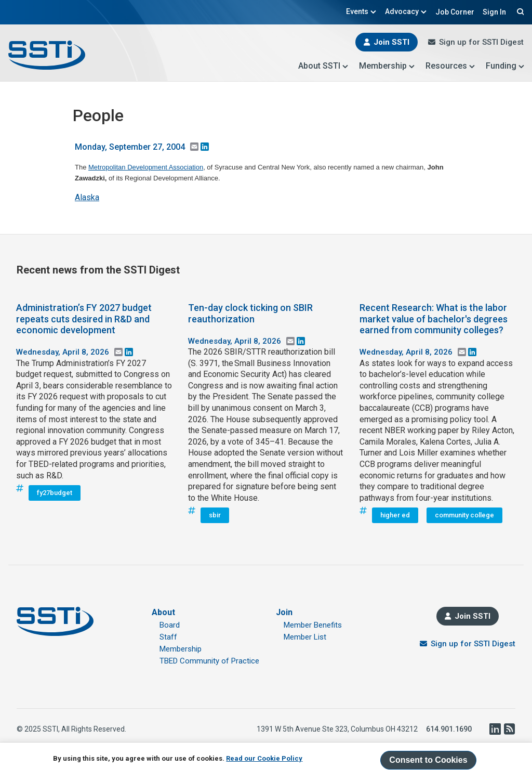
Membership (387, 66)
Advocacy (406, 11)
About (163, 612)
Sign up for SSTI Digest (481, 42)
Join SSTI (391, 42)
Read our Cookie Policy (264, 758)
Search (519, 11)
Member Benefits (313, 625)
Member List (305, 637)
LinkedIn (495, 729)
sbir (215, 515)
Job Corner (455, 12)
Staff (168, 637)
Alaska (87, 197)
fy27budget (55, 493)
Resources (450, 66)
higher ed (395, 515)
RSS (509, 729)
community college (464, 515)
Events (361, 11)
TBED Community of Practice (209, 661)
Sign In (494, 12)
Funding (505, 66)
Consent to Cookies (428, 760)
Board (170, 625)
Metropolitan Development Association (146, 167)
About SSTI (323, 66)
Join (284, 612)
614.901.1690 (449, 729)
